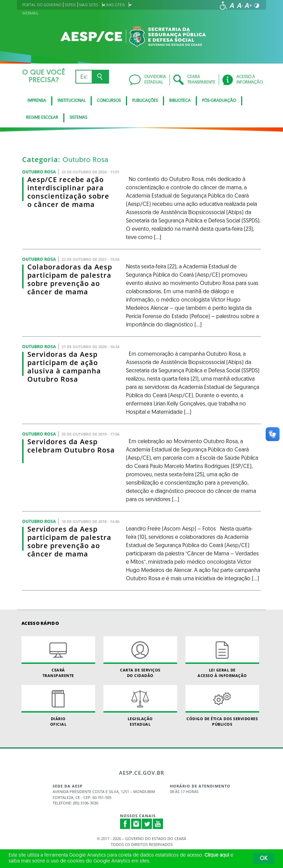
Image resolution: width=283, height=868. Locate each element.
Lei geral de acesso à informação (222, 657)
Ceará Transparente (58, 657)
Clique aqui (217, 855)
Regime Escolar (42, 118)
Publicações (145, 101)
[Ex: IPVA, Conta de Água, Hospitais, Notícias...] (84, 77)
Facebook (125, 824)
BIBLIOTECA (180, 101)
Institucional (71, 101)
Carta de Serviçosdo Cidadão (140, 657)
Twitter (147, 824)
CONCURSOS (109, 101)
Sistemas (78, 118)
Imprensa (37, 101)
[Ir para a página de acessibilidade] (223, 6)
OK (264, 859)
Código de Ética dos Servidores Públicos (222, 706)
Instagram (136, 824)
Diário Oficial (58, 706)
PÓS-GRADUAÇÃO (219, 101)
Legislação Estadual (140, 706)
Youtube (158, 824)
